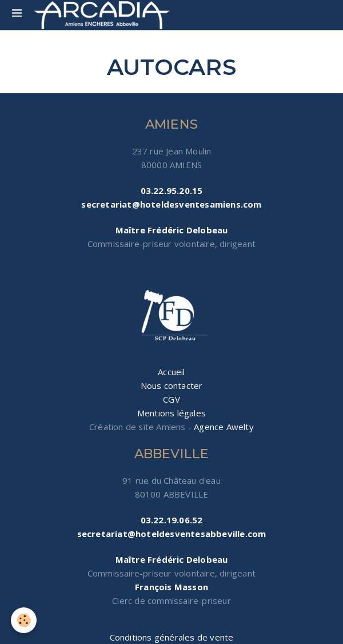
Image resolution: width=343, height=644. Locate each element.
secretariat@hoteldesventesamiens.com (171, 204)
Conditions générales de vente (172, 637)
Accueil (171, 372)
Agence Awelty (224, 427)
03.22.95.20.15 (172, 190)
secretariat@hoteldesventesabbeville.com (172, 534)
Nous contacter (172, 385)
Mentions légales (171, 413)
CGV (171, 399)
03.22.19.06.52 (172, 520)
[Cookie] (24, 620)
